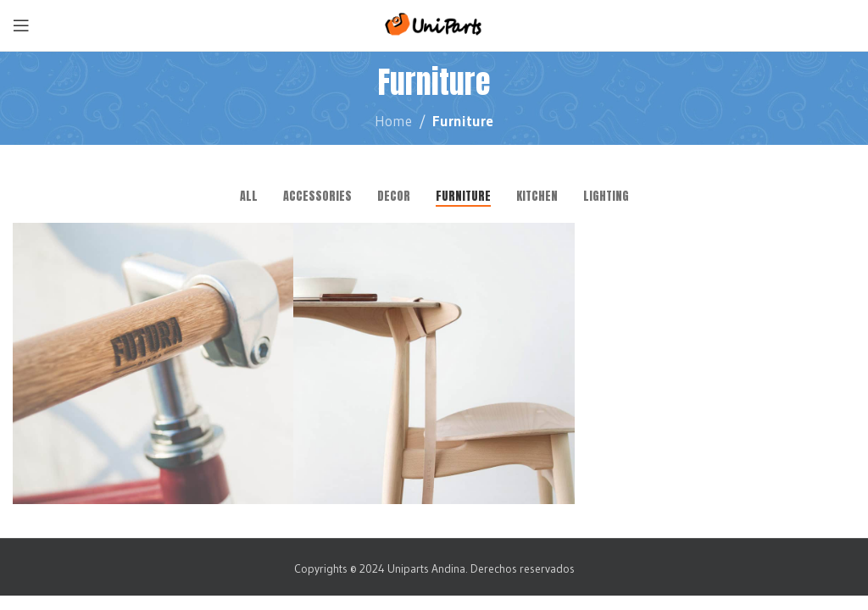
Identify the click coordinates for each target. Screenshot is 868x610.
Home (393, 121)
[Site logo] (434, 23)
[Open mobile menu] (21, 25)
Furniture (463, 121)
